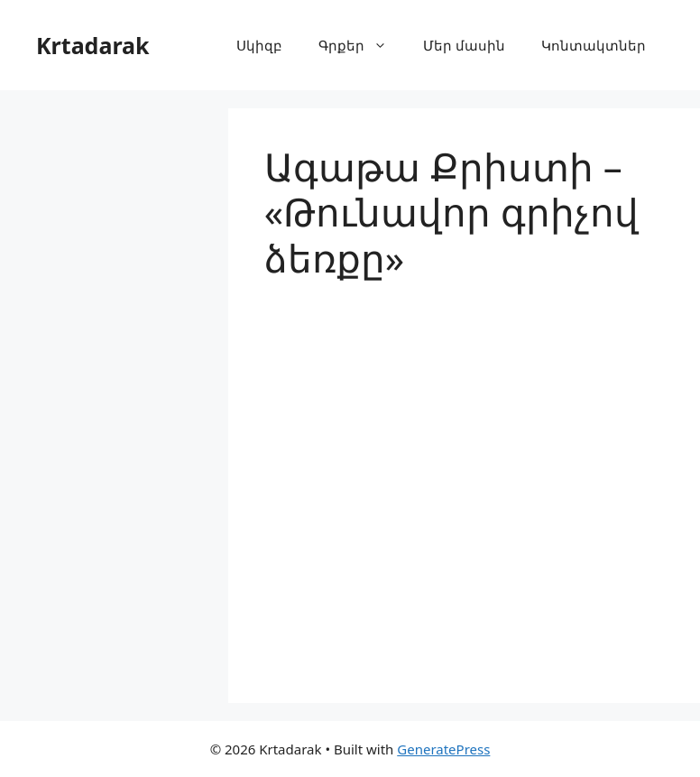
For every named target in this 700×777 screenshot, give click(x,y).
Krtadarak (93, 45)
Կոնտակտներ (594, 45)
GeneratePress (443, 749)
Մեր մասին (464, 45)
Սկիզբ (259, 45)
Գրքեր (362, 45)
